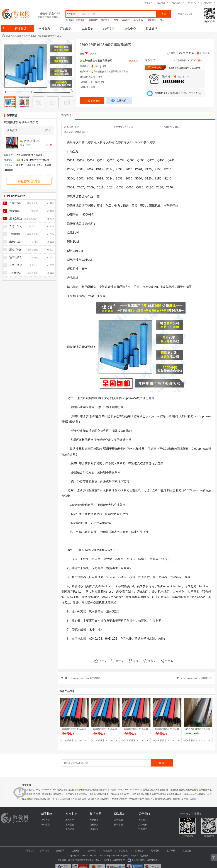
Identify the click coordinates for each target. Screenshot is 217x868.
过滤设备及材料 (47, 36)
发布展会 (70, 825)
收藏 (152, 661)
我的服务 (161, 3)
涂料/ (116, 20)
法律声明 (92, 851)
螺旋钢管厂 (16, 211)
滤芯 (59, 36)
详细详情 (66, 115)
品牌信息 (139, 851)
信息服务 (177, 3)
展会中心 (130, 28)
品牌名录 (109, 28)
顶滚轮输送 (16, 257)
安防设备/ (81, 20)
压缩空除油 (16, 219)
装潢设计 (34, 265)
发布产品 (70, 820)
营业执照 (108, 851)
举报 (136, 661)
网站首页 (148, 3)
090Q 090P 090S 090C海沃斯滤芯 (85, 678)
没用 (120, 661)
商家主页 (133, 61)
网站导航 (155, 851)
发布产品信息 (185, 14)
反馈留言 (187, 851)
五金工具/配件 (31, 219)
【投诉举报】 (105, 799)
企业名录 (87, 28)
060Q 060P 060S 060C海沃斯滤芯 (105, 45)
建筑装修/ (106, 20)
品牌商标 (143, 825)
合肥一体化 (16, 265)
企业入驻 (45, 820)
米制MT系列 (16, 242)
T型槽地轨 (15, 234)
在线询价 (119, 101)
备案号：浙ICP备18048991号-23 (110, 860)
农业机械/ (93, 20)
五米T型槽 (15, 203)
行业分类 (21, 29)
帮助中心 (192, 3)
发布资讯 (70, 829)
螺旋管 (35, 211)
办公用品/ (139, 20)
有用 (103, 661)
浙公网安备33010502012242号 (143, 860)
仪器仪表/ (126, 20)
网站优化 (94, 820)
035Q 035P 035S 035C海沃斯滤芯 (197, 678)
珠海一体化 (16, 226)
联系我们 (143, 829)
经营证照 (144, 856)
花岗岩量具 (33, 203)
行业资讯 (152, 28)
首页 (8, 36)
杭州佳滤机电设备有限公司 (21, 122)
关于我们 (143, 820)
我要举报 (205, 53)
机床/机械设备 (30, 36)
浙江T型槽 (15, 250)
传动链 (35, 242)
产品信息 (66, 28)
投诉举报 (94, 829)
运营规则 (118, 820)
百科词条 (94, 825)
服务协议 (60, 851)
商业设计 (34, 226)
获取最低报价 (93, 101)
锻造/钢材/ (152, 20)
